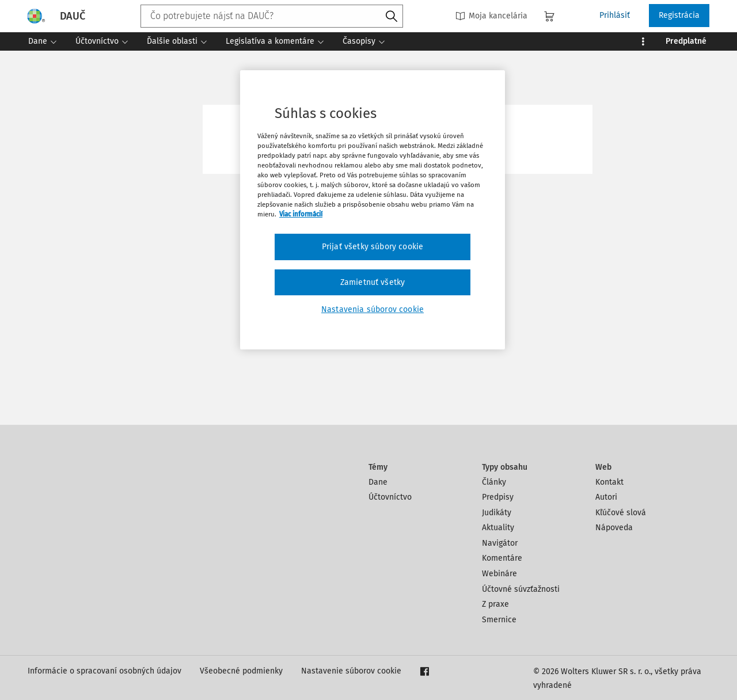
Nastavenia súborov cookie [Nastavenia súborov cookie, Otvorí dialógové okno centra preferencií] (373, 309)
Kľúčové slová (621, 513)
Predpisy (498, 497)
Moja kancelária (491, 16)
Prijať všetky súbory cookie (373, 247)
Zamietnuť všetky (373, 282)
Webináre (499, 574)
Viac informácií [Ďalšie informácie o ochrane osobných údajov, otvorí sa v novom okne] (301, 214)
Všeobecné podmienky (241, 671)
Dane (378, 482)
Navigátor (500, 543)
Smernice (499, 620)
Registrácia (679, 15)
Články (494, 482)
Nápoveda (614, 528)
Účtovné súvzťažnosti (521, 589)
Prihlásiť (615, 15)
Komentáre (502, 558)
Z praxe (495, 604)
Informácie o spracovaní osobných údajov (105, 671)
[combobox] (272, 16)
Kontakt (609, 482)
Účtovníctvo (390, 497)
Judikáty (497, 513)
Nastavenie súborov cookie (351, 671)
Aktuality (498, 528)
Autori (606, 497)
